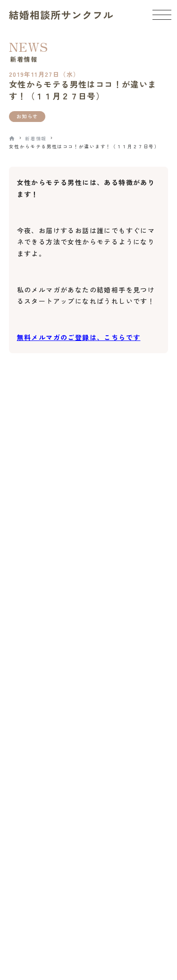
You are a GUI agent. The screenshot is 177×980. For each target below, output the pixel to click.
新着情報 (36, 138)
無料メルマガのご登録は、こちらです (79, 337)
